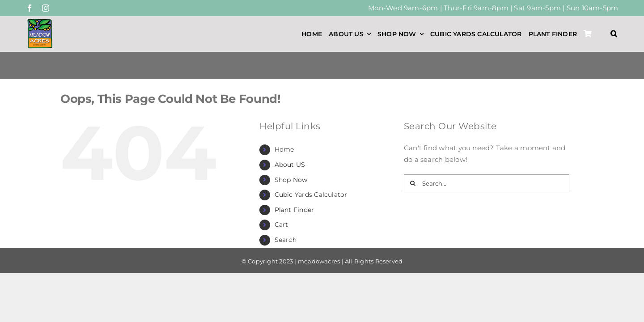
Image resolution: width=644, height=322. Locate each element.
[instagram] (46, 8)
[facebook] (30, 8)
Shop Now (291, 180)
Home (284, 149)
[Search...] (487, 183)
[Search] (413, 183)
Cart (282, 225)
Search (286, 240)
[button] (614, 34)
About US (290, 165)
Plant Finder (294, 210)
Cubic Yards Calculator (311, 195)
